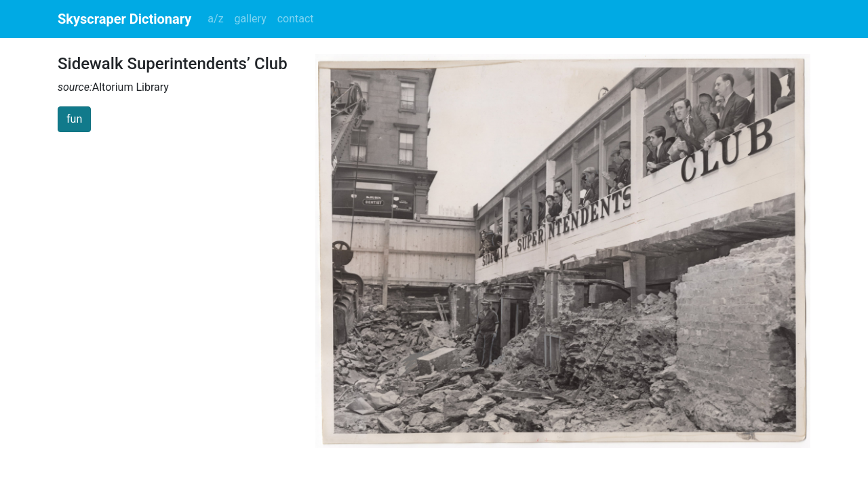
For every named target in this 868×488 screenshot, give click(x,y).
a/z (215, 19)
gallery (251, 19)
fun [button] (74, 119)
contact (296, 19)
